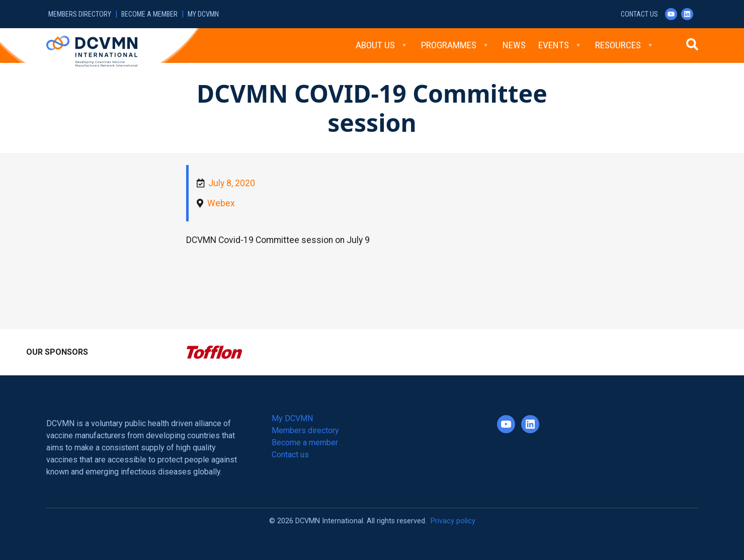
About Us (382, 45)
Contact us (639, 14)
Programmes (456, 45)
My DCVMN (203, 14)
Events (560, 45)
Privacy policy (453, 521)
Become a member (149, 14)
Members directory (80, 14)
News (514, 45)
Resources (625, 45)
